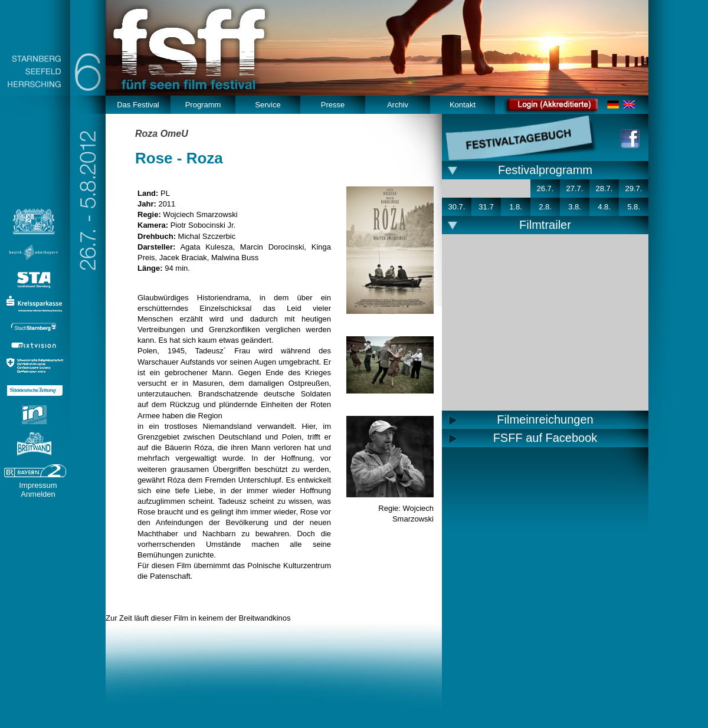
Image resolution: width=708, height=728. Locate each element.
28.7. (604, 188)
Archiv (398, 105)
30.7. (457, 207)
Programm (203, 105)
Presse (333, 105)
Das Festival (138, 105)
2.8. (545, 207)
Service (268, 105)
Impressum (38, 485)
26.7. (545, 188)
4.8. (604, 207)
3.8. (575, 207)
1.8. (516, 207)
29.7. (634, 188)
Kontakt (463, 105)
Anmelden (38, 494)
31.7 (486, 207)
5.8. (634, 207)
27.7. (575, 188)
